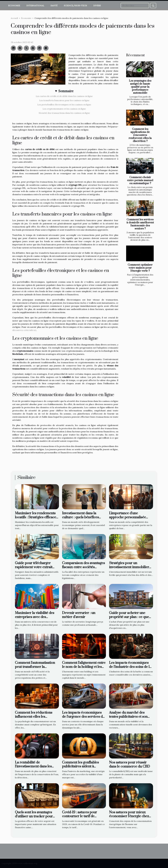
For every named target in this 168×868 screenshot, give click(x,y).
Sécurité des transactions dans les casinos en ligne (64, 113)
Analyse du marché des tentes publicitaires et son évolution (128, 717)
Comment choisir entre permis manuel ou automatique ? (140, 180)
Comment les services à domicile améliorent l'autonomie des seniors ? (140, 224)
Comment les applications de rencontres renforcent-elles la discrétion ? (140, 135)
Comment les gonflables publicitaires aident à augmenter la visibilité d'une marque (83, 768)
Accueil (14, 18)
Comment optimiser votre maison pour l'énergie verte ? (140, 268)
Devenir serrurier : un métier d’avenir (79, 615)
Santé (54, 6)
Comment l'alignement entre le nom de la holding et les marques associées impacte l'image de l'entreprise (84, 669)
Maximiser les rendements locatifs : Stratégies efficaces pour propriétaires (36, 517)
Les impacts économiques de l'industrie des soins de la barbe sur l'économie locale (130, 667)
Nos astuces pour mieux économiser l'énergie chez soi (129, 816)
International (35, 6)
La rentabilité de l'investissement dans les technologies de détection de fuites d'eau (37, 768)
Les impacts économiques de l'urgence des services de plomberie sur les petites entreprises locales (83, 719)
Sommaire (66, 91)
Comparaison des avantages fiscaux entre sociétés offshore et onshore (83, 567)
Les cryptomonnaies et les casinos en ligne (64, 109)
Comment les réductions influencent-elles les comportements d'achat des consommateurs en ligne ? (36, 719)
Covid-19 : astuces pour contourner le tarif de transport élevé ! (80, 816)
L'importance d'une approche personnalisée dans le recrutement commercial (128, 519)
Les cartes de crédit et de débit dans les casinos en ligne (64, 96)
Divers (97, 6)
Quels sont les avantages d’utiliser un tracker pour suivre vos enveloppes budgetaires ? (34, 818)
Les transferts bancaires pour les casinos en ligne (64, 100)
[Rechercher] (135, 6)
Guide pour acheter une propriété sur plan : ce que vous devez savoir (129, 617)
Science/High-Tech (75, 6)
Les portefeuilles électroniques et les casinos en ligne (64, 105)
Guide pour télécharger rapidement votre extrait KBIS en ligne (34, 567)
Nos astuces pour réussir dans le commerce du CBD (129, 764)
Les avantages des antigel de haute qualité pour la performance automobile (140, 87)
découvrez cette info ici (24, 330)
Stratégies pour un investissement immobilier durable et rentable (129, 567)
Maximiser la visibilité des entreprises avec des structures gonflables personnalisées (35, 619)
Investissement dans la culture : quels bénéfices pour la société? (80, 517)
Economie (14, 6)
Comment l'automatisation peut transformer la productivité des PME (35, 667)
